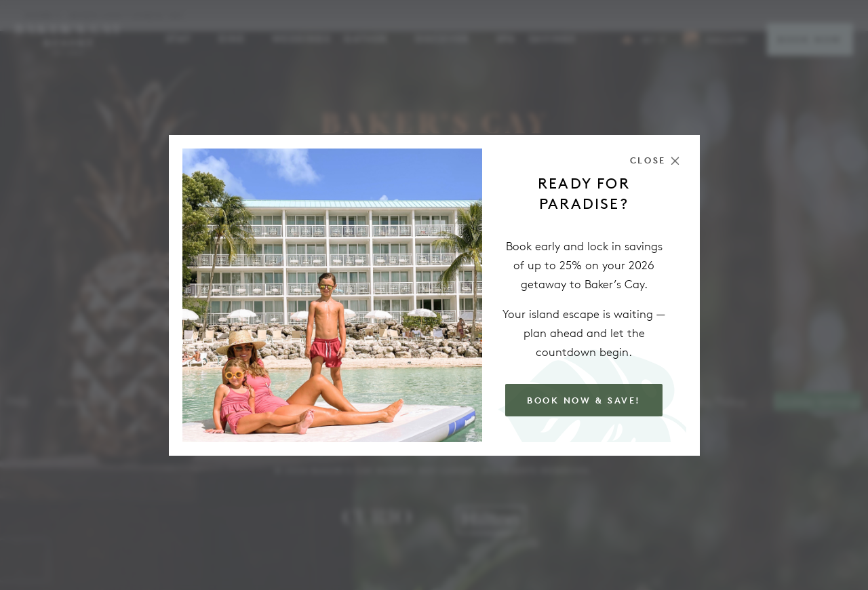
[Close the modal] (655, 160)
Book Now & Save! (584, 400)
